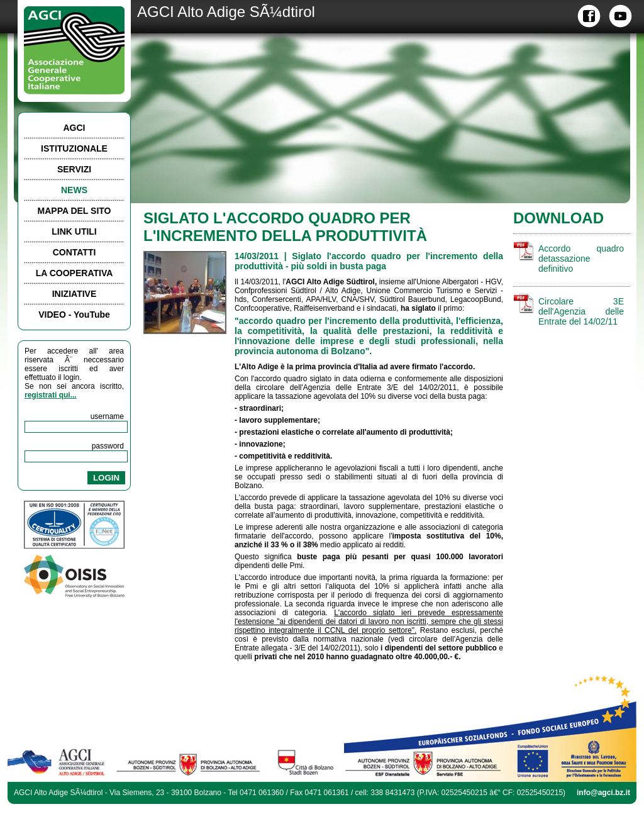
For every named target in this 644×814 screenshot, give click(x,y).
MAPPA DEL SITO (75, 211)
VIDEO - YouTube (74, 315)
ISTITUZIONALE (74, 148)
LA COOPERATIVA (75, 273)
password (108, 446)
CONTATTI (75, 252)
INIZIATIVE (75, 294)
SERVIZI (74, 169)
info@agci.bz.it (603, 793)
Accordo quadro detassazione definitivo (581, 259)
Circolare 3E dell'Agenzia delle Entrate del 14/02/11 (581, 311)
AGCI (75, 128)
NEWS (74, 190)
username (107, 416)
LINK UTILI (74, 231)
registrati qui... (51, 395)
